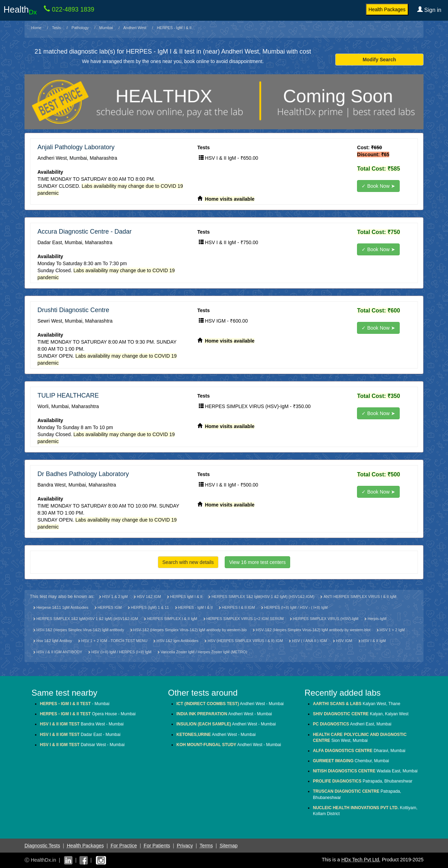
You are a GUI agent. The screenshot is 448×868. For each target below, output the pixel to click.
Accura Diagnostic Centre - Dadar (85, 232)
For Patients (157, 846)
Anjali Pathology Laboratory (76, 147)
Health (20, 10)
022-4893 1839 (72, 9)
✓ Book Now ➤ (378, 186)
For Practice (124, 846)
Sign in (429, 10)
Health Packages (387, 9)
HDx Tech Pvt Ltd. (361, 860)
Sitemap (228, 846)
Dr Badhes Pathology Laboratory (83, 474)
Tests (56, 28)
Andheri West (135, 28)
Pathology (80, 28)
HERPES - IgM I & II (174, 28)
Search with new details (188, 562)
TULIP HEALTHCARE (68, 395)
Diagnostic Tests (42, 846)
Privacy (185, 846)
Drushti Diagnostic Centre (73, 310)
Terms (206, 846)
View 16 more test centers (258, 562)
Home (36, 28)
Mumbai (106, 28)
